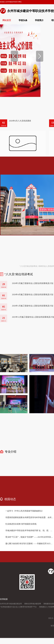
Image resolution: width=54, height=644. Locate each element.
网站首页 (7, 20)
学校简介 (39, 20)
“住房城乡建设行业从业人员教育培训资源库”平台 (18, 607)
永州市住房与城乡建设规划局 (11, 604)
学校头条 (23, 20)
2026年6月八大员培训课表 (20, 121)
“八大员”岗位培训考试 (28, 266)
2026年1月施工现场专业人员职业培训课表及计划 (33, 306)
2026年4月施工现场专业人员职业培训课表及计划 (33, 295)
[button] (14, 56)
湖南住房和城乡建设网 (33, 604)
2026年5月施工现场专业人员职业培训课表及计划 (33, 283)
